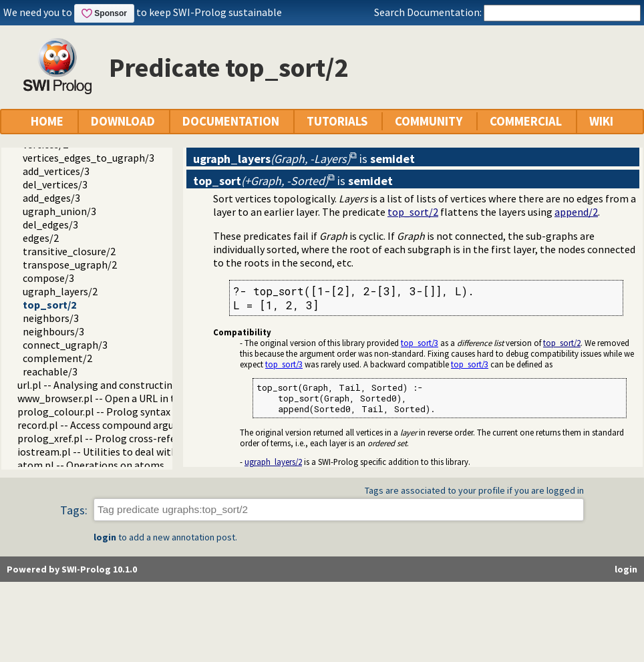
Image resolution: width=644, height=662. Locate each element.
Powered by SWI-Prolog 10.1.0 (72, 569)
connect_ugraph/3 (65, 345)
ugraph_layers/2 (60, 291)
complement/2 (57, 358)
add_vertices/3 (56, 171)
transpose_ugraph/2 (70, 265)
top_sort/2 (49, 305)
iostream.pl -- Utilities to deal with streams (117, 452)
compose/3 (48, 278)
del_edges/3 (50, 224)
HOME (47, 121)
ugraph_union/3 (59, 211)
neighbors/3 (51, 318)
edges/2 (41, 238)
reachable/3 (50, 371)
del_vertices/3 (55, 184)
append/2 (576, 212)
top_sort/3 (420, 343)
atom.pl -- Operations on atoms (91, 465)
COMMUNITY (429, 121)
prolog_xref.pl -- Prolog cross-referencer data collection (147, 438)
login (105, 537)
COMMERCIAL (526, 121)
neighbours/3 (53, 331)
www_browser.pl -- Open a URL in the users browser (135, 398)
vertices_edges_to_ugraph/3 (89, 158)
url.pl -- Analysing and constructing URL (108, 385)
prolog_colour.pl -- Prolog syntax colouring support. (137, 411)
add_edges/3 (51, 198)
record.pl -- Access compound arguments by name (131, 425)
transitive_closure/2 (69, 251)
